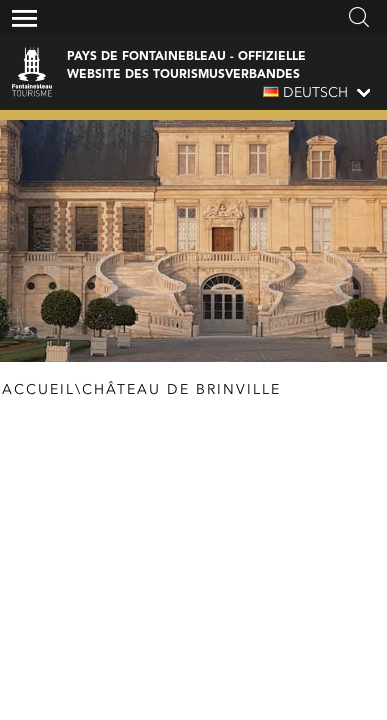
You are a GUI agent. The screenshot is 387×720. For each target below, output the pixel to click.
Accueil (38, 390)
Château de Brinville (181, 390)
